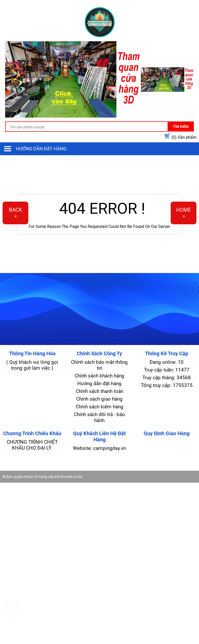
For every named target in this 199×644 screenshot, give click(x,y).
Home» (184, 213)
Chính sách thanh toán (99, 391)
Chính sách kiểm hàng (99, 407)
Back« (15, 213)
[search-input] (99, 127)
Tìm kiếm (181, 127)
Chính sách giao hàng (99, 399)
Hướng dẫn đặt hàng (41, 149)
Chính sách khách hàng (99, 376)
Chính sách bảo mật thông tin (99, 365)
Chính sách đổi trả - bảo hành (99, 417)
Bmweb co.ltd (71, 477)
